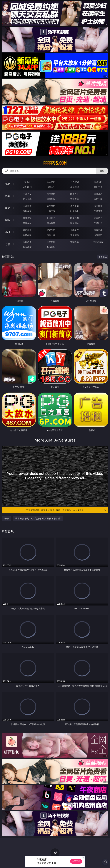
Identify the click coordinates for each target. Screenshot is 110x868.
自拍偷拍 (51, 194)
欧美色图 (75, 218)
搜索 (102, 171)
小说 (8, 232)
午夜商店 (51, 242)
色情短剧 (51, 247)
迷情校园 (27, 235)
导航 (8, 244)
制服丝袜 (27, 211)
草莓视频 (75, 242)
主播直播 (75, 199)
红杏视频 (27, 247)
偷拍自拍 (51, 206)
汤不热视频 (98, 242)
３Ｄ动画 (98, 194)
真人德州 (51, 182)
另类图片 (98, 223)
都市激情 (27, 230)
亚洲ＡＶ (27, 194)
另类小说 (51, 235)
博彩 (8, 184)
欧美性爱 (98, 206)
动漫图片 (98, 218)
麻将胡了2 (27, 187)
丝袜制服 (51, 199)
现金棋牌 (75, 187)
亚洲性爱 (27, 206)
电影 (8, 208)
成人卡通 (75, 206)
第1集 (7, 518)
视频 (8, 196)
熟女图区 (75, 223)
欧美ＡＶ (75, 194)
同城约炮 (27, 242)
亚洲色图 (51, 218)
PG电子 (27, 182)
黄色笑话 (75, 235)
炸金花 (51, 187)
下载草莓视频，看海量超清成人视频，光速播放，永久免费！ (67, 510)
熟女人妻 (27, 199)
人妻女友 (75, 230)
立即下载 (76, 861)
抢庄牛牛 (98, 187)
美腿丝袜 (27, 223)
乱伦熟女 (75, 211)
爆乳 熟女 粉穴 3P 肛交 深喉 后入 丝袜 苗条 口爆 (38, 518)
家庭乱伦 (51, 230)
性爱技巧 (98, 235)
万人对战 (75, 182)
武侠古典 (98, 230)
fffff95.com (55, 163)
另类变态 (98, 211)
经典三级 (51, 211)
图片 (8, 220)
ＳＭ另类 (98, 199)
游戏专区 (98, 182)
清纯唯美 (51, 223)
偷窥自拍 (27, 218)
